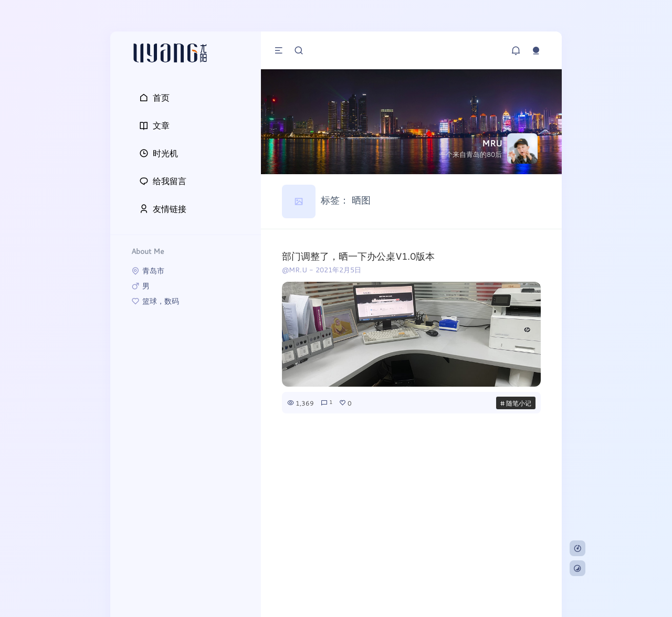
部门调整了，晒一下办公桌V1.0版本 (358, 256)
